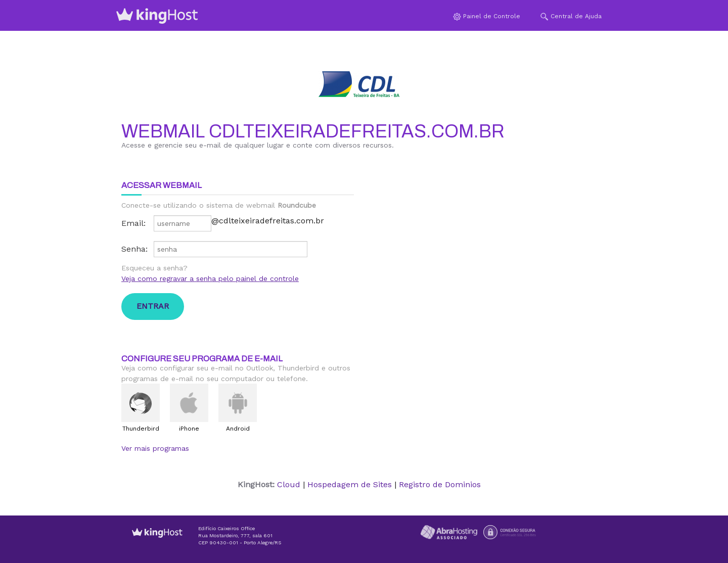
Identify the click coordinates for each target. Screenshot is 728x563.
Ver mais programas (155, 448)
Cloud (289, 484)
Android (238, 429)
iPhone (189, 429)
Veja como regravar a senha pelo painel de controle (210, 278)
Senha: (134, 249)
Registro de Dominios (440, 484)
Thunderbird (141, 429)
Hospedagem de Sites (350, 484)
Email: (133, 223)
